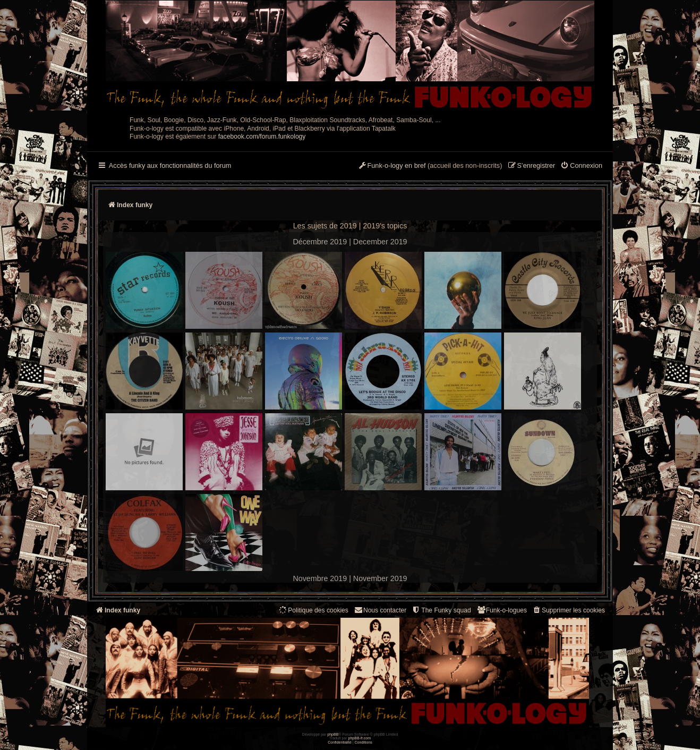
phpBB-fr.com (360, 738)
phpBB (333, 734)
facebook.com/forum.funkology (262, 137)
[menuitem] (581, 166)
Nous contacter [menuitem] (380, 610)
